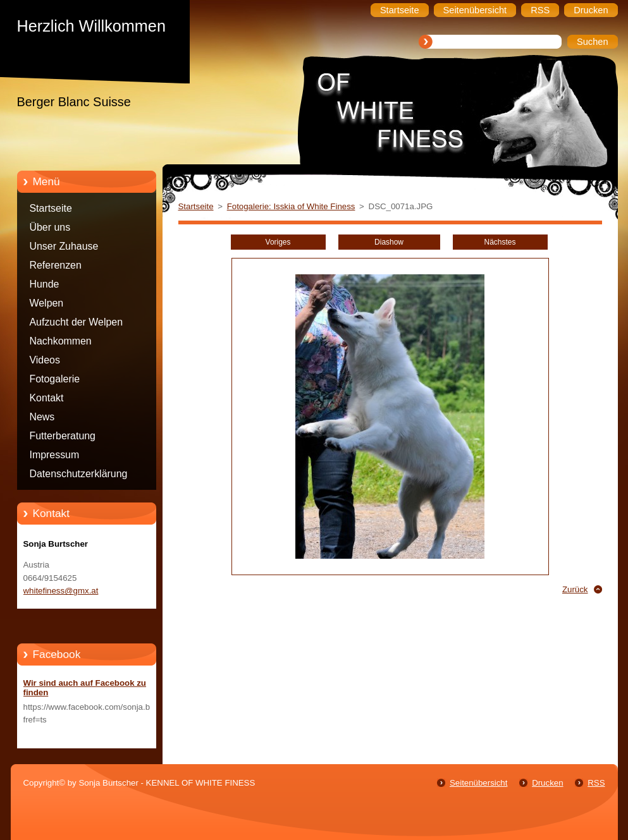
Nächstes (500, 242)
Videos (45, 360)
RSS (596, 783)
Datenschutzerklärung (79, 474)
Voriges (278, 242)
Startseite (51, 208)
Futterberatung (63, 436)
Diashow (389, 242)
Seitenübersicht (478, 783)
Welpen (47, 303)
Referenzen (56, 265)
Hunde (45, 284)
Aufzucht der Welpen (77, 322)
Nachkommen (61, 341)
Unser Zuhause (64, 246)
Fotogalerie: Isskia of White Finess (291, 206)
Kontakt (47, 398)
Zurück (575, 589)
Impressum (55, 455)
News (42, 417)
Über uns (50, 227)
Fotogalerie (55, 379)
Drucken (547, 783)
